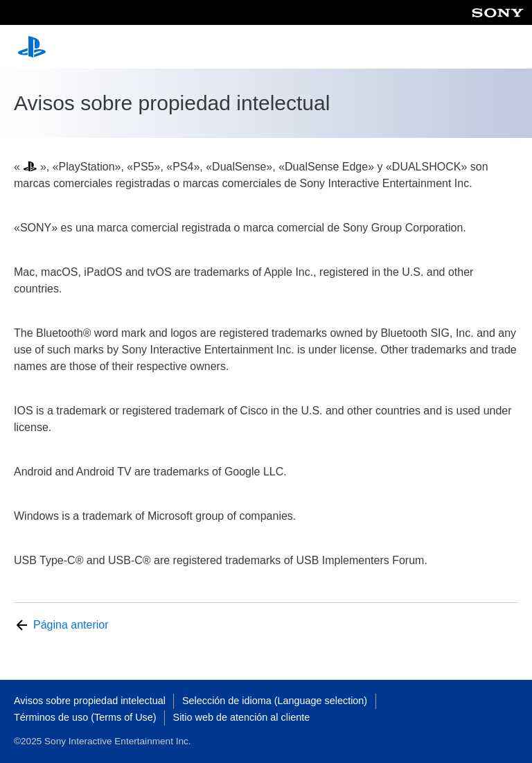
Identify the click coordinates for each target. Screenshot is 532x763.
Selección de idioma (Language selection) (275, 701)
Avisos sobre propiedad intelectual (90, 701)
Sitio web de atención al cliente (242, 717)
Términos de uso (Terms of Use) (85, 717)
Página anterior (71, 625)
